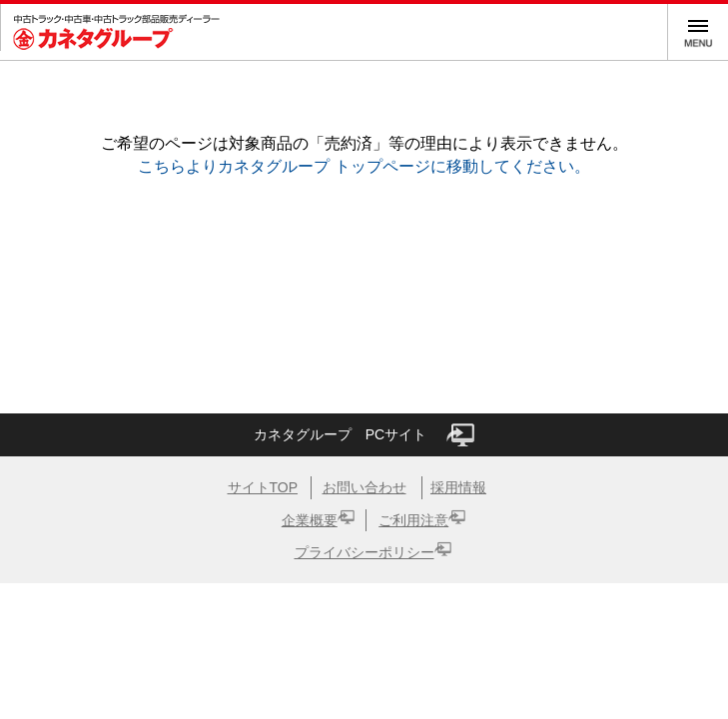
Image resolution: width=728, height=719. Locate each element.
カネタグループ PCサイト (364, 435)
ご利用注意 (413, 520)
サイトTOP (263, 487)
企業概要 (310, 520)
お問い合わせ (364, 487)
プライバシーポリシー (364, 552)
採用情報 (458, 487)
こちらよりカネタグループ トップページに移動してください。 (364, 166)
